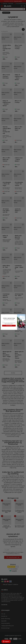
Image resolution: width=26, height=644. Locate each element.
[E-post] (9, 321)
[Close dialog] (24, 315)
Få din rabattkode (9, 326)
